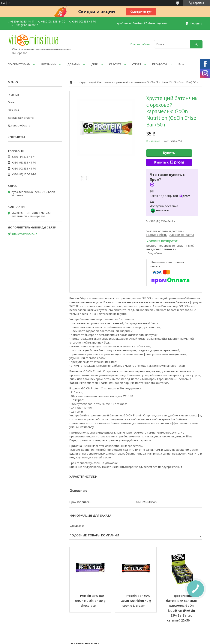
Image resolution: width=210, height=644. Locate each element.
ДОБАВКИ (74, 64)
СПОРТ (137, 64)
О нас (11, 102)
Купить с (169, 162)
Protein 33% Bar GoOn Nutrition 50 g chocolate (91, 601)
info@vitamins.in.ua (24, 234)
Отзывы (13, 110)
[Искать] (196, 44)
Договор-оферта (19, 125)
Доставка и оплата (21, 118)
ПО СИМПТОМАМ (19, 64)
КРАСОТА (115, 64)
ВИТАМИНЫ (49, 64)
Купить (169, 153)
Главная (13, 95)
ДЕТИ (95, 64)
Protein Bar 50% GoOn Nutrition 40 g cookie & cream (136, 601)
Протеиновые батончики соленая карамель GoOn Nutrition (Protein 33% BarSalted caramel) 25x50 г (182, 608)
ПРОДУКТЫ (160, 64)
